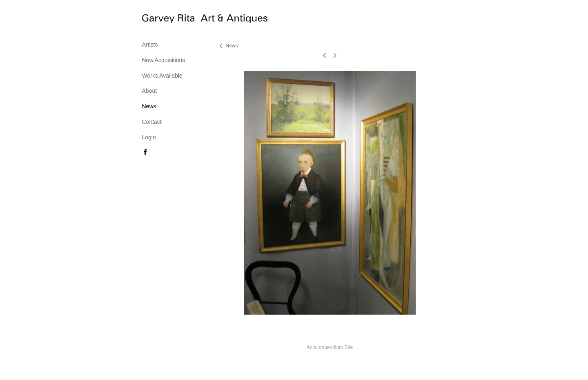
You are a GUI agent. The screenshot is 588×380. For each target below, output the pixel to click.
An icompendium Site (330, 347)
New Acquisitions (164, 60)
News (149, 106)
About (150, 91)
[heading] (163, 20)
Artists (150, 45)
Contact (152, 122)
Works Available (162, 76)
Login (149, 137)
